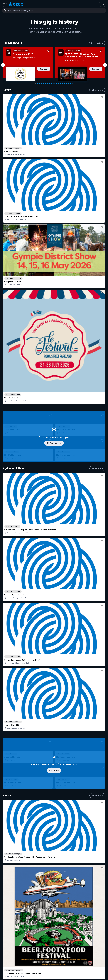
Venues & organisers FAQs (47, 921)
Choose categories (54, 432)
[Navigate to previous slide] (3, 65)
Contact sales (54, 908)
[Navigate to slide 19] (70, 84)
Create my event (43, 917)
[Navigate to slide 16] (64, 84)
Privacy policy (82, 975)
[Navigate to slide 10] (53, 84)
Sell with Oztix (42, 913)
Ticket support (11, 927)
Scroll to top (54, 874)
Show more (97, 90)
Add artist (54, 242)
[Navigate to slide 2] (38, 84)
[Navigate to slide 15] (63, 84)
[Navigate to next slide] (105, 65)
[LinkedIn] (18, 964)
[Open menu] (4, 4)
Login (40, 908)
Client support (42, 925)
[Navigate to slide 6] (45, 84)
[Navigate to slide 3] (40, 84)
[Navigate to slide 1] (36, 84)
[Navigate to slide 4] (42, 84)
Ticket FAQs (10, 924)
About (78, 907)
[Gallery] (54, 65)
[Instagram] (6, 964)
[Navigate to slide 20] (72, 84)
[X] (29, 964)
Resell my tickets (12, 930)
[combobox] (54, 10)
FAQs (78, 911)
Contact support (14, 908)
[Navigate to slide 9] (51, 84)
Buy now (44, 69)
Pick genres (54, 579)
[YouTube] (12, 964)
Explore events (11, 913)
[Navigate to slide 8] (49, 84)
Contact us (80, 915)
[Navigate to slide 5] (44, 84)
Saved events (11, 917)
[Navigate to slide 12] (57, 84)
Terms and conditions (96, 975)
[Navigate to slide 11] (55, 84)
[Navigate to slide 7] (47, 84)
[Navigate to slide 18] (68, 84)
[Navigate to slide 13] (59, 84)
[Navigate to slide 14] (61, 84)
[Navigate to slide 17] (66, 84)
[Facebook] (23, 964)
